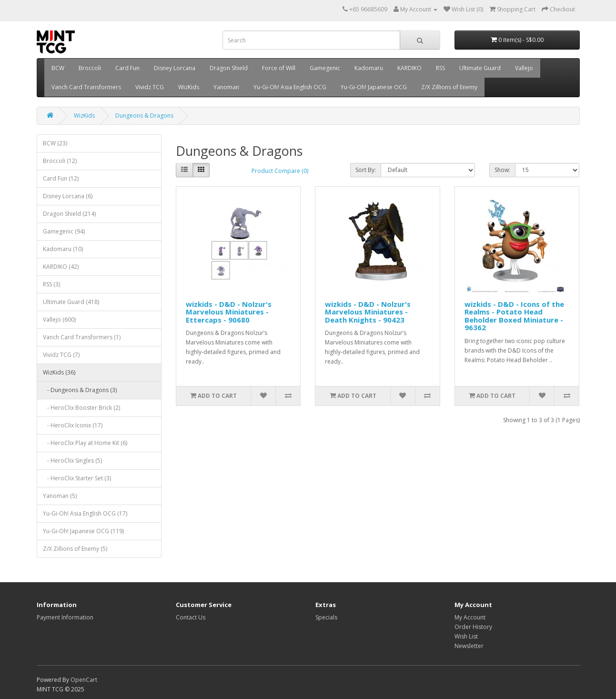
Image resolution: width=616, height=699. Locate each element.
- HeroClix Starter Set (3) (77, 478)
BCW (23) (55, 143)
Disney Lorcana (175, 68)
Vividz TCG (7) (61, 355)
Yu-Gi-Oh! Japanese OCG (374, 87)
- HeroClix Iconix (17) (73, 425)
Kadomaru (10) (63, 249)
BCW (58, 68)
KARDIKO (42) (61, 267)
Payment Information (65, 617)
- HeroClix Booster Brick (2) (81, 408)
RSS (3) (51, 284)
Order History (473, 627)
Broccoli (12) (60, 161)
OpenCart (84, 680)
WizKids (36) (59, 372)
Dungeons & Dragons (144, 116)
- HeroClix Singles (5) (72, 461)
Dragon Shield (229, 68)
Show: (502, 170)
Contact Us (191, 617)
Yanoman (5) (60, 496)
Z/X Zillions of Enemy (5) (75, 549)
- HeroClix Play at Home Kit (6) (85, 443)
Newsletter (469, 646)
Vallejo (524, 68)
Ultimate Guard (480, 68)
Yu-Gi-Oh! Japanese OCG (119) (83, 531)
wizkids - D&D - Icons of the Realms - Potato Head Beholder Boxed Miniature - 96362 (514, 316)
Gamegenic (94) (64, 231)
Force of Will (279, 68)
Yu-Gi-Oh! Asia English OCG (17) (85, 513)
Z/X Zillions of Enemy (449, 87)
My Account (470, 617)
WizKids (189, 87)
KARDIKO (409, 68)
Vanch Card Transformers (86, 87)
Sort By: (366, 170)
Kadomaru (369, 68)
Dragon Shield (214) (69, 214)
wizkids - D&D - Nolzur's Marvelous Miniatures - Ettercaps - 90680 (229, 312)
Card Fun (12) (61, 178)
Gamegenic (325, 68)
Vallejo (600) (59, 319)
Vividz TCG (150, 87)
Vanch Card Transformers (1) (82, 337)
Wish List (466, 636)
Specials (326, 617)
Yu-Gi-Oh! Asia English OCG (290, 87)
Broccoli (90, 68)
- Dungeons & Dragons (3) (80, 390)
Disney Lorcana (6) (68, 196)
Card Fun (127, 68)
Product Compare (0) (280, 171)
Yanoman (226, 87)
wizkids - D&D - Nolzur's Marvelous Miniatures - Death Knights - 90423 (368, 312)
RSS (440, 68)
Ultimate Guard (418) (71, 302)
